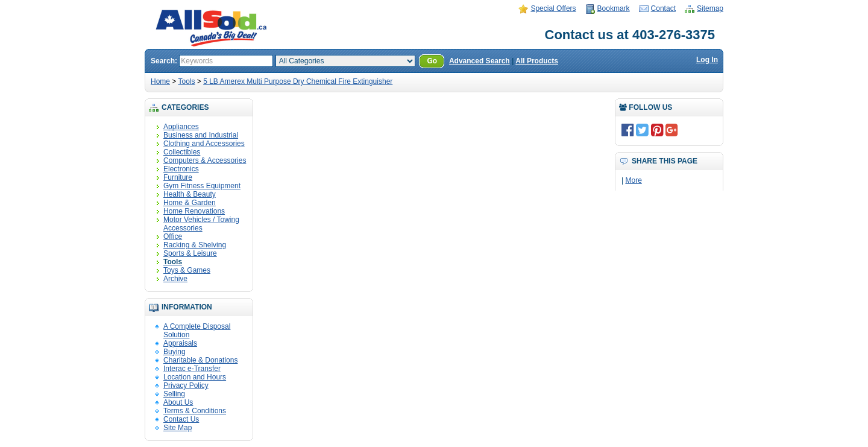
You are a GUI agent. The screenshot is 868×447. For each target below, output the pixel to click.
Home (160, 81)
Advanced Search (480, 61)
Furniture (178, 177)
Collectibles (182, 152)
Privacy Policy (186, 385)
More (633, 180)
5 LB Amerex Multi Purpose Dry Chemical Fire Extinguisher (298, 81)
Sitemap (710, 8)
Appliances (181, 127)
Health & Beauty (190, 194)
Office (173, 236)
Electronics (181, 169)
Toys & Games (187, 270)
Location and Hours (195, 377)
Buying (175, 352)
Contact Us (181, 419)
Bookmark (614, 8)
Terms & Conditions (195, 411)
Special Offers (553, 8)
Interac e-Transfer (192, 369)
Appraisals (180, 343)
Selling (174, 394)
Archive (175, 279)
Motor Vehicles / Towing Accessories (201, 224)
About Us (178, 402)
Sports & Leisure (190, 253)
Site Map (178, 428)
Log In (707, 60)
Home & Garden (190, 203)
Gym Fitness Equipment (202, 186)
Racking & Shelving (195, 245)
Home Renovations (194, 211)
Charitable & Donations (200, 360)
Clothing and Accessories (204, 144)
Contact (663, 8)
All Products (537, 61)
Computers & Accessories (205, 160)
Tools (186, 81)
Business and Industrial (201, 135)
